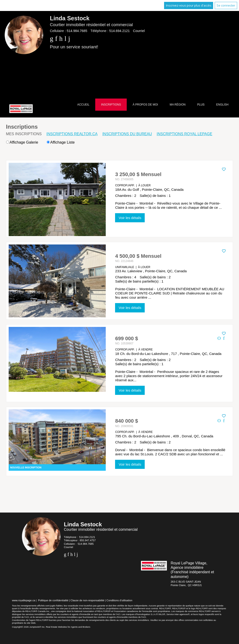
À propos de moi (145, 105)
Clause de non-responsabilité (87, 600)
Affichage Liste (61, 142)
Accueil (83, 105)
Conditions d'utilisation (119, 600)
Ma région (178, 105)
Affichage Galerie (22, 142)
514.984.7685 (77, 31)
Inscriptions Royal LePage (184, 134)
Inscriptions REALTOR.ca (72, 134)
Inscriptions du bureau (127, 134)
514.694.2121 (119, 31)
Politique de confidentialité (53, 600)
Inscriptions (111, 105)
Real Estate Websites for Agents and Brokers (68, 627)
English (222, 105)
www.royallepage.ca (24, 600)
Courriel (139, 31)
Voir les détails (130, 218)
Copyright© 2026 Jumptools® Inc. (29, 627)
